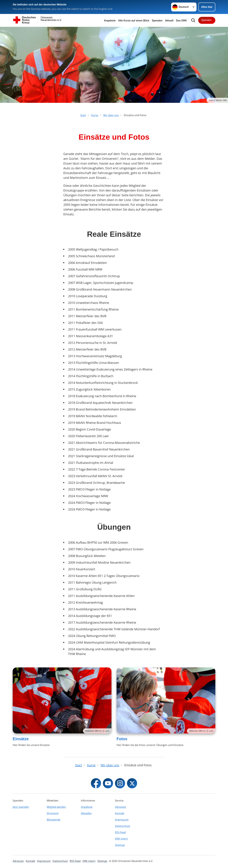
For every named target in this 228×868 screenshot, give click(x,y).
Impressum (122, 820)
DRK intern (121, 839)
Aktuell (169, 21)
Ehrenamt (53, 813)
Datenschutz (123, 826)
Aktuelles (86, 813)
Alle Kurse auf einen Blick (134, 21)
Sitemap (120, 845)
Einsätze (21, 739)
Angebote (110, 21)
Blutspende (54, 820)
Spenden (157, 21)
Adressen (121, 807)
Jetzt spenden (21, 807)
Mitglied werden (56, 807)
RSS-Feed (120, 832)
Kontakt (120, 813)
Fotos (122, 739)
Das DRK (181, 21)
